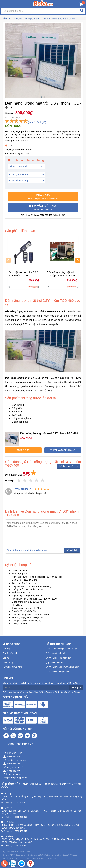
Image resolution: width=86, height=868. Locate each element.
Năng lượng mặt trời (36, 19)
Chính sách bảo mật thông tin (59, 672)
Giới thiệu (7, 649)
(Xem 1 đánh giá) (37, 122)
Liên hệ (6, 658)
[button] (43, 197)
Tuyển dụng (8, 662)
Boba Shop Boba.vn (20, 744)
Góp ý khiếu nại (10, 653)
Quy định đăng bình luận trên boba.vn (27, 550)
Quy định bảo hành (54, 662)
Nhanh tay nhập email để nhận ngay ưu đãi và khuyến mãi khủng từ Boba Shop (41, 683)
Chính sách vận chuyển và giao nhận (62, 667)
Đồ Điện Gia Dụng (12, 19)
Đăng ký (76, 688)
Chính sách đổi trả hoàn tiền (58, 658)
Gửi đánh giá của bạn (68, 466)
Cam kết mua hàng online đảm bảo (62, 649)
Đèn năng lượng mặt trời (62, 19)
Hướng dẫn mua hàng (12, 667)
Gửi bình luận (72, 550)
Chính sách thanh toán (56, 653)
